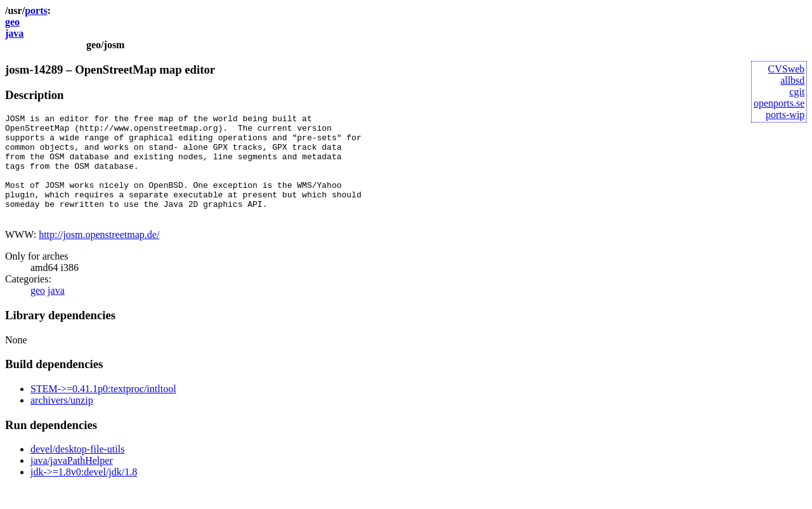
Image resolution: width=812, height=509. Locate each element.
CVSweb (787, 69)
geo (12, 22)
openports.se (779, 103)
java (14, 33)
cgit (797, 92)
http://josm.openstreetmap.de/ (99, 255)
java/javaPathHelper (72, 481)
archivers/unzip (62, 421)
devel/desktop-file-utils (77, 470)
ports (36, 10)
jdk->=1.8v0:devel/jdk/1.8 (84, 493)
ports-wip (785, 115)
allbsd (792, 80)
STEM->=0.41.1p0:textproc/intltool (103, 410)
